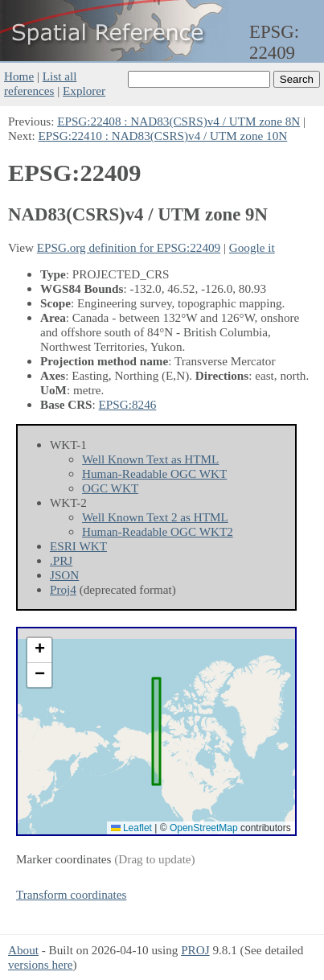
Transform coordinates (71, 894)
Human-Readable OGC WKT (154, 474)
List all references (40, 83)
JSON (64, 575)
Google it (252, 247)
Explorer (84, 91)
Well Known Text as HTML (150, 459)
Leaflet (131, 828)
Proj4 (63, 589)
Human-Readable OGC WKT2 (158, 531)
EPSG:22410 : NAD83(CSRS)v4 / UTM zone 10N (163, 136)
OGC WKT (110, 488)
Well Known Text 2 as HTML (155, 517)
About (23, 950)
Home (19, 76)
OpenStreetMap (204, 828)
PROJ (195, 950)
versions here (41, 964)
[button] (39, 651)
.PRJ (61, 560)
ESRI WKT (78, 546)
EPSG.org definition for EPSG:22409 (129, 247)
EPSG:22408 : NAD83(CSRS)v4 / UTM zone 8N (178, 121)
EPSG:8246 (128, 404)
